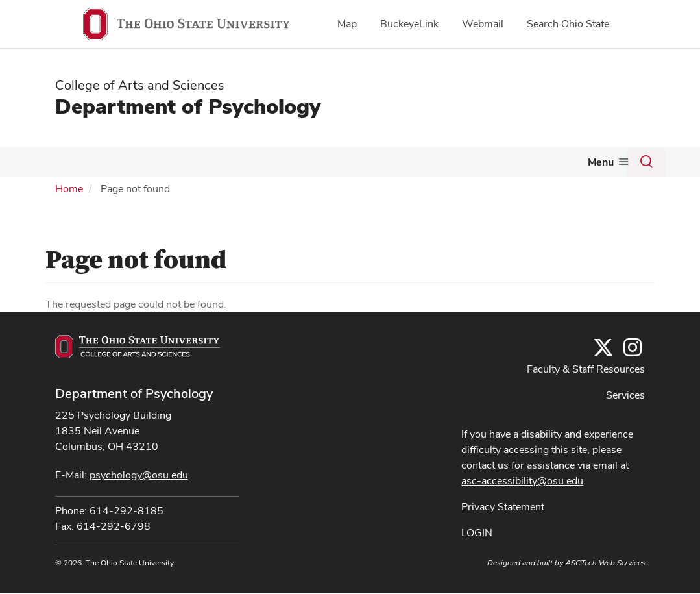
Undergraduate (232, 163)
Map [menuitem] (347, 24)
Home (69, 218)
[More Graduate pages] (343, 167)
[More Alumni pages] (610, 167)
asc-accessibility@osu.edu (522, 510)
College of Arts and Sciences (140, 85)
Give (53, 192)
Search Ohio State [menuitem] (568, 24)
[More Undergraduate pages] (272, 167)
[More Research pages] (414, 167)
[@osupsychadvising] (633, 381)
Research (387, 163)
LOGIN (477, 562)
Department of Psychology (188, 106)
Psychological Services (490, 163)
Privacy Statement (503, 536)
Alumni (588, 163)
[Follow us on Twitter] (603, 381)
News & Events (135, 163)
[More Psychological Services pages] (548, 167)
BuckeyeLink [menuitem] (409, 24)
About (57, 163)
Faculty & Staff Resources (586, 398)
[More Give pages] (69, 195)
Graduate (316, 163)
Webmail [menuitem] (483, 24)
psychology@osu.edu (139, 504)
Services (625, 424)
